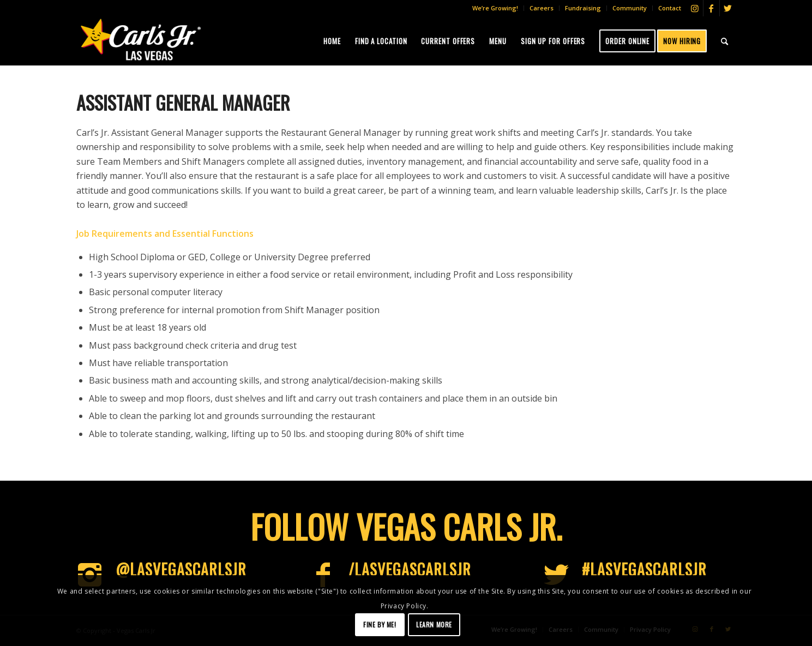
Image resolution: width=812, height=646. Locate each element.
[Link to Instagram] (695, 8)
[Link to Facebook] (711, 8)
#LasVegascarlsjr (644, 569)
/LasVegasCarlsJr (410, 569)
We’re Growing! (495, 8)
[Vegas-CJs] (141, 39)
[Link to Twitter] (728, 8)
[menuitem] (495, 8)
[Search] (725, 41)
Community (630, 8)
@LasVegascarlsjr (181, 569)
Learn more (434, 624)
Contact (670, 8)
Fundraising (583, 8)
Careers (542, 8)
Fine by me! (380, 624)
